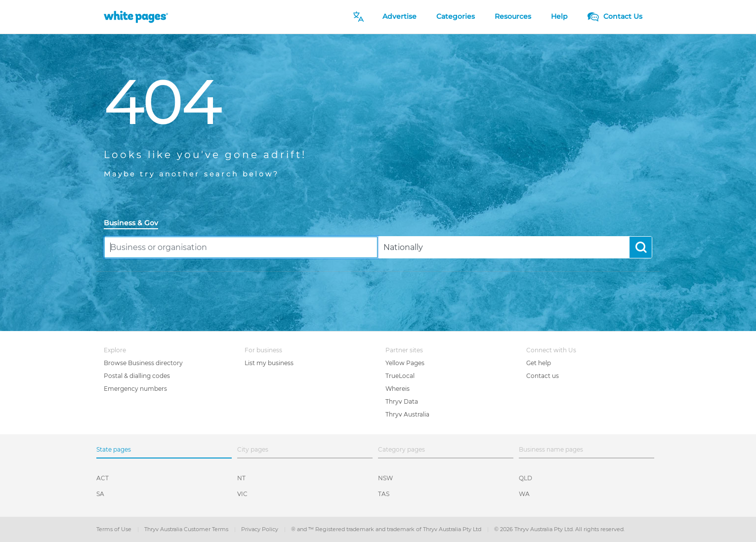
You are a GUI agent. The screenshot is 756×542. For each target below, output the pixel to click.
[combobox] (241, 247)
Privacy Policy (260, 529)
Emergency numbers (135, 389)
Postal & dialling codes (137, 376)
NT (241, 478)
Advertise (399, 16)
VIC (242, 494)
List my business (269, 363)
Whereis (398, 389)
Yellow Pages (405, 363)
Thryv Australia (407, 414)
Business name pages (551, 449)
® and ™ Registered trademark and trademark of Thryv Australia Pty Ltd (387, 529)
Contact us (543, 376)
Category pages (401, 449)
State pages (114, 449)
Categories (456, 16)
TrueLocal (400, 376)
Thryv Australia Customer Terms (187, 529)
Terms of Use (115, 529)
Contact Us (615, 16)
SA (100, 494)
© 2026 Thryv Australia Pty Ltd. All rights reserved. (559, 529)
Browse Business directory (143, 363)
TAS (384, 494)
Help (559, 16)
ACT (103, 478)
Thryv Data (402, 401)
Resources (513, 16)
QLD (525, 478)
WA (524, 494)
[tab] (135, 224)
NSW (385, 478)
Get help (539, 363)
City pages (253, 449)
